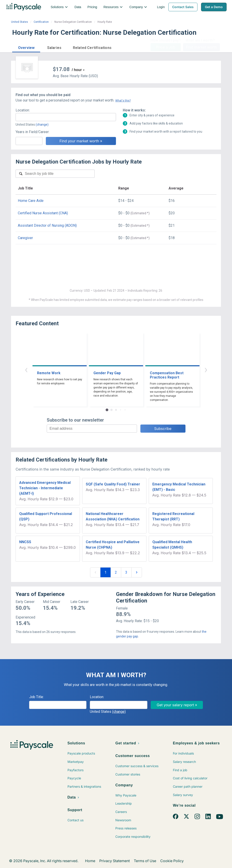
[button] (26, 47)
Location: (23, 110)
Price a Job (166, 47)
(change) (42, 125)
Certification (41, 22)
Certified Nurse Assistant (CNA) (43, 213)
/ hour (77, 70)
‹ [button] (26, 369)
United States (20, 22)
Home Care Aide (31, 201)
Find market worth (201, 47)
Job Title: (36, 697)
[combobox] (66, 117)
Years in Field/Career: (32, 132)
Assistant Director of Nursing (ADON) (47, 225)
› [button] (206, 369)
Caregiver (25, 238)
